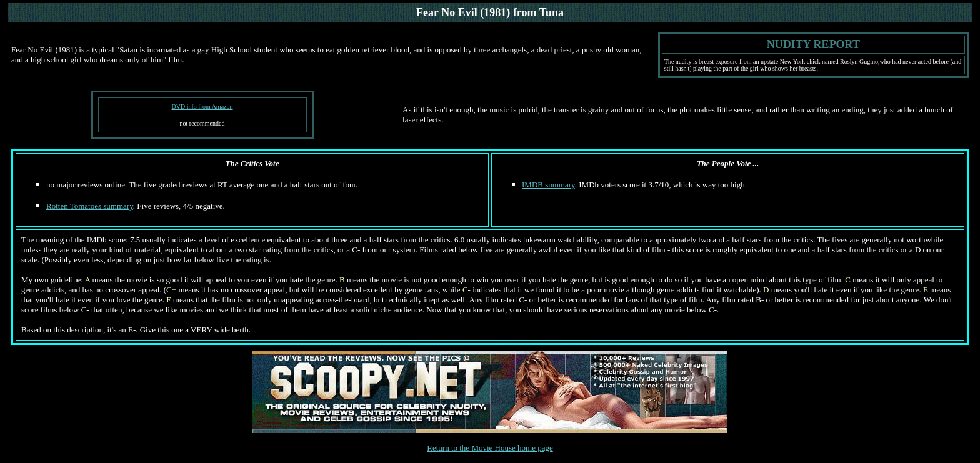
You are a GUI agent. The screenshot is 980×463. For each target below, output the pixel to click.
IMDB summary (548, 185)
